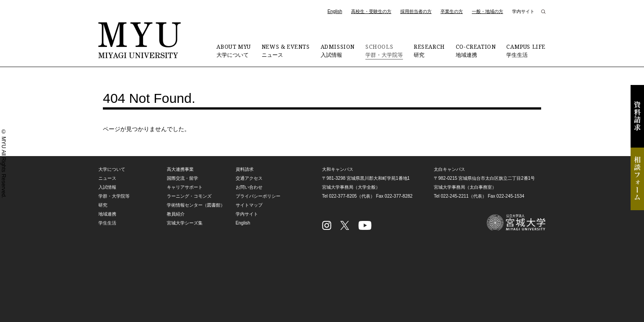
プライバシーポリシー (258, 196)
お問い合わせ (249, 187)
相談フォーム (637, 179)
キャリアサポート (185, 187)
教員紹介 (176, 214)
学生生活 (526, 51)
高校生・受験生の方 (371, 11)
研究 (429, 51)
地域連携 (476, 51)
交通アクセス (249, 178)
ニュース (286, 51)
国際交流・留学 (182, 178)
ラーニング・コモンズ (189, 196)
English (335, 11)
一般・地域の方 (487, 11)
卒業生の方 (452, 11)
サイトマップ (249, 205)
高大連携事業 (180, 169)
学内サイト (523, 11)
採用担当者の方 (416, 11)
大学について (233, 51)
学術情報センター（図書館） (196, 205)
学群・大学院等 (384, 51)
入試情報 (338, 51)
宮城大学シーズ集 (185, 223)
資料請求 (637, 116)
